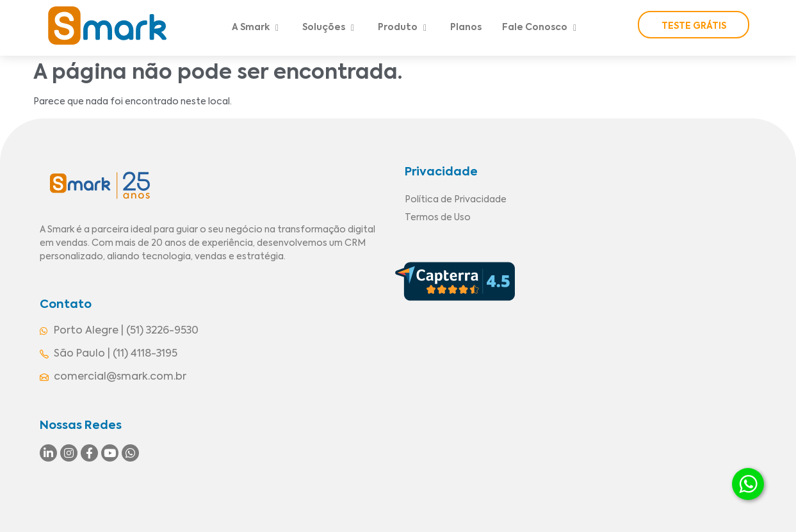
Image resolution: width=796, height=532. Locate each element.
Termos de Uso (438, 218)
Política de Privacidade (456, 200)
